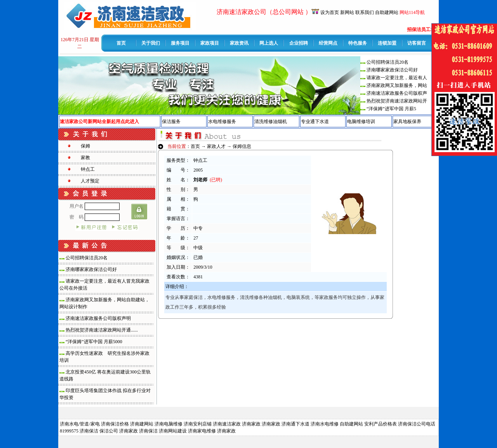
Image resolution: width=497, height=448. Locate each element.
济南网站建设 (173, 431)
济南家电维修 (202, 431)
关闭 (492, 28)
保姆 (85, 146)
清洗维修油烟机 (271, 122)
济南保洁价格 (115, 424)
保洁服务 (171, 122)
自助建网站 (387, 12)
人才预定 (90, 181)
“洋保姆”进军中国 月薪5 (391, 109)
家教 (85, 158)
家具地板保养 (407, 122)
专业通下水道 (315, 122)
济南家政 (251, 424)
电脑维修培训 (361, 122)
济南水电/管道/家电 (80, 424)
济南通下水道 (295, 424)
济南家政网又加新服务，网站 (397, 85)
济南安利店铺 (198, 424)
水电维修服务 (222, 122)
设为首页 (330, 12)
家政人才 (216, 146)
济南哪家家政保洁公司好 (392, 70)
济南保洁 (89, 431)
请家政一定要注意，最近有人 (397, 78)
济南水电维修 (325, 424)
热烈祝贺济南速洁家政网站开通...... (102, 330)
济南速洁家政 (227, 424)
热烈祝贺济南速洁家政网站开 (397, 101)
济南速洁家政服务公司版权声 (397, 93)
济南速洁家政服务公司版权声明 (98, 318)
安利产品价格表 (381, 424)
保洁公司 (109, 431)
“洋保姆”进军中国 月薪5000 (94, 342)
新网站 (347, 12)
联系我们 (365, 12)
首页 (195, 146)
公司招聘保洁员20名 (388, 62)
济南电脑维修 (169, 424)
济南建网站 (142, 424)
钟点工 (88, 169)
